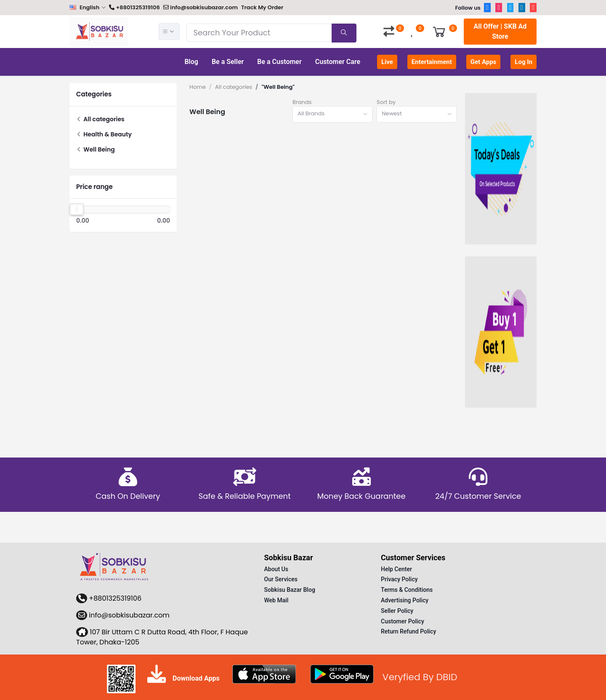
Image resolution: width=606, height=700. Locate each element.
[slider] (77, 209)
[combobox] (332, 114)
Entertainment (432, 62)
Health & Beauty (104, 134)
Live (387, 62)
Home (198, 87)
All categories (100, 119)
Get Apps (484, 62)
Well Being (96, 149)
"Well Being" (278, 87)
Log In (524, 62)
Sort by (386, 102)
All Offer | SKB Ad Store (500, 31)
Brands (302, 102)
